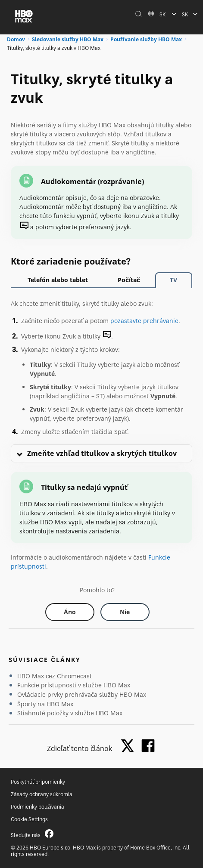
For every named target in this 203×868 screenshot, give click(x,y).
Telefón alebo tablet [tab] (58, 280)
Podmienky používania (37, 807)
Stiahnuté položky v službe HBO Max (70, 713)
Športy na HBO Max (45, 704)
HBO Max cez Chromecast (55, 676)
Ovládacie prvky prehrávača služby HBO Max (82, 694)
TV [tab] (173, 280)
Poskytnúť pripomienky (38, 782)
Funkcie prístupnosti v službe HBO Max (74, 685)
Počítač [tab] (129, 280)
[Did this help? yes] (70, 612)
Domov (16, 39)
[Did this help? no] (125, 612)
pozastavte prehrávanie (144, 321)
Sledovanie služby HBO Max (68, 39)
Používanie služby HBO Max (146, 39)
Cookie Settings (29, 819)
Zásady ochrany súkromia (42, 794)
